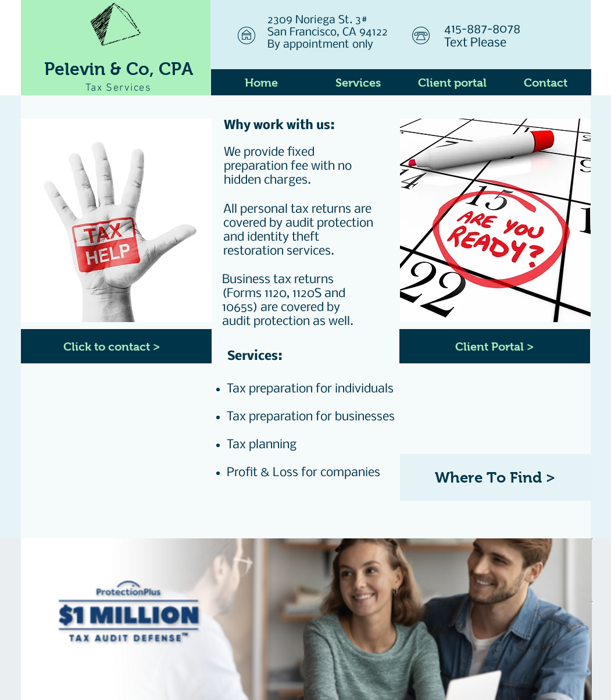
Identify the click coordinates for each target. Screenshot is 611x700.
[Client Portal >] (495, 346)
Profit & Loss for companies (303, 473)
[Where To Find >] (495, 477)
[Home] (261, 82)
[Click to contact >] (116, 346)
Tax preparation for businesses (311, 417)
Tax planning (262, 445)
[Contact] (546, 82)
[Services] (358, 82)
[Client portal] (453, 82)
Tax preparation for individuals (310, 389)
